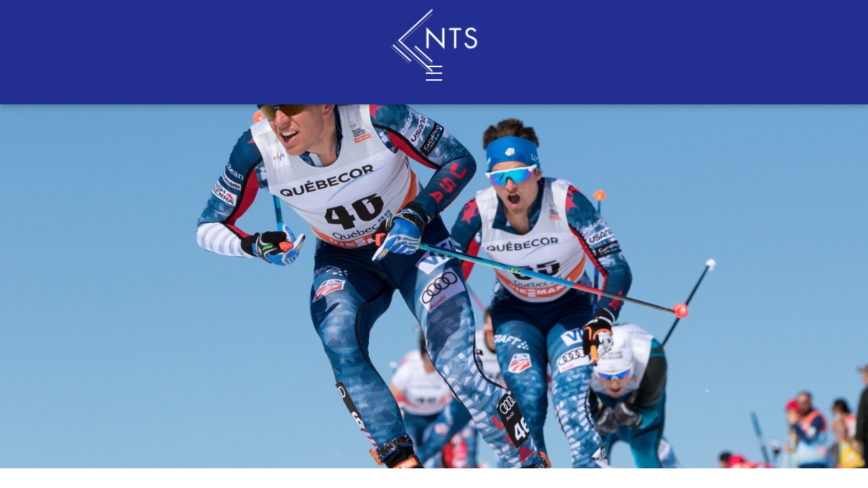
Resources (743, 73)
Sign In (741, 14)
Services (118, 73)
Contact (270, 73)
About (194, 73)
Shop (575, 73)
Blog (659, 73)
